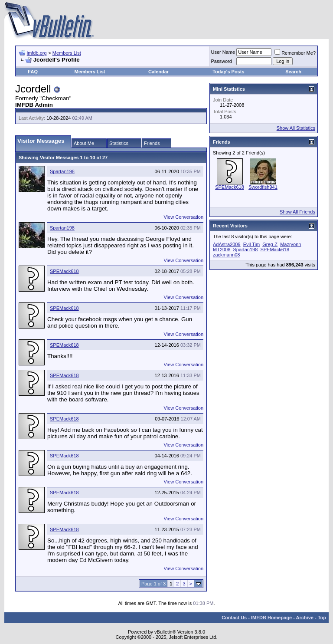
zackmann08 (226, 255)
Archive (305, 618)
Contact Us (234, 618)
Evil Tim (252, 244)
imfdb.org (37, 53)
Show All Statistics (296, 128)
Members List (67, 53)
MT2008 (222, 250)
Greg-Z (270, 244)
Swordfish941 (263, 187)
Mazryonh (291, 244)
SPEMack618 (64, 271)
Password (222, 61)
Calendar (158, 72)
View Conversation (183, 217)
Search (293, 72)
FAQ (33, 72)
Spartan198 (62, 171)
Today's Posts (228, 72)
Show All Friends (297, 212)
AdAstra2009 (227, 244)
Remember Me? (295, 53)
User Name (223, 52)
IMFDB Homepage (271, 618)
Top (322, 618)
